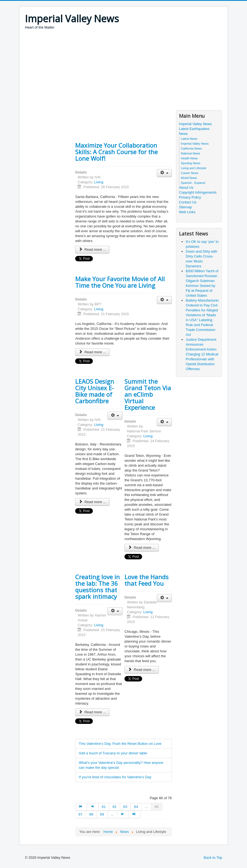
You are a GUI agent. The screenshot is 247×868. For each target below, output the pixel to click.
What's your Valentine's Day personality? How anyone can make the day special (121, 765)
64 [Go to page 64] (136, 807)
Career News (190, 173)
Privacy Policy (190, 197)
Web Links (187, 212)
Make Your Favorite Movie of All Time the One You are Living (120, 282)
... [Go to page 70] (112, 814)
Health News (189, 158)
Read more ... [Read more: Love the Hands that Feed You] (142, 670)
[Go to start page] (81, 807)
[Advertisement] (124, 71)
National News (190, 153)
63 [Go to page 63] (125, 807)
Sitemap (185, 207)
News (183, 134)
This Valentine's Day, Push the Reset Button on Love (120, 744)
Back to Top (213, 858)
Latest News (189, 139)
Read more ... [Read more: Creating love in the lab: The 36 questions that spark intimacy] (92, 712)
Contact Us (188, 202)
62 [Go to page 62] (114, 807)
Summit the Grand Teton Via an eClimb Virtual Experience (148, 394)
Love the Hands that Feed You (147, 580)
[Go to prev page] (93, 807)
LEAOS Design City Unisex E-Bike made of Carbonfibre (95, 391)
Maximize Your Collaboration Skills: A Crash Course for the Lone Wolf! (116, 152)
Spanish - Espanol (193, 183)
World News (189, 178)
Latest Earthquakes (194, 129)
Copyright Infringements (198, 192)
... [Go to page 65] (146, 807)
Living (99, 182)
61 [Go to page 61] (104, 807)
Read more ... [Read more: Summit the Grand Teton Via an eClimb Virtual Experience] (142, 548)
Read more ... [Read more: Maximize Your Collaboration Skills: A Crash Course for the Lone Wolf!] (92, 249)
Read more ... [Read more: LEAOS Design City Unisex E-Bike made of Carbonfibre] (92, 502)
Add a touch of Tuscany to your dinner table (113, 753)
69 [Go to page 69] (102, 814)
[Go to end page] (135, 814)
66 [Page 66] (157, 807)
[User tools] (164, 173)
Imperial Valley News (195, 124)
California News (191, 148)
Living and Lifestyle (194, 168)
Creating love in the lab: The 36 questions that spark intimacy (97, 587)
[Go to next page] (123, 814)
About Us (186, 187)
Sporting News (191, 163)
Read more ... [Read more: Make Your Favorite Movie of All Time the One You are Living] (92, 352)
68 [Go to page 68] (91, 814)
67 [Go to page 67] (80, 814)
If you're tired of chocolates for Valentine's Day (115, 777)
